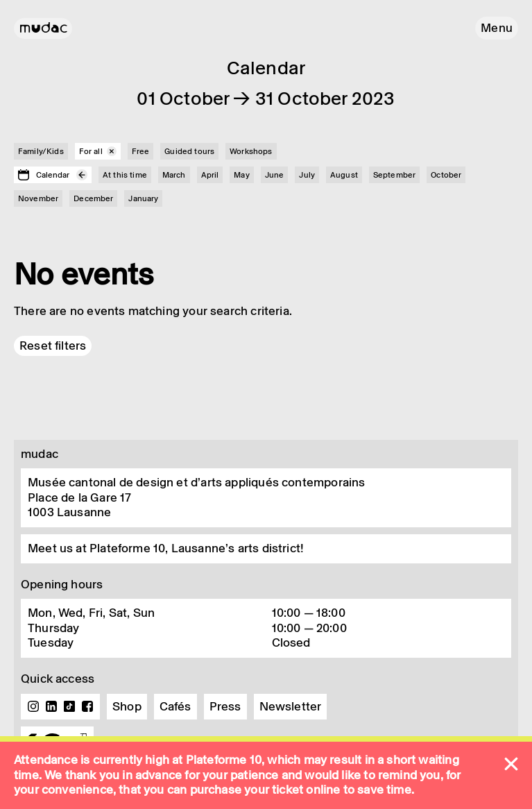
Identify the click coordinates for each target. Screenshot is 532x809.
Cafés (175, 706)
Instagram (33, 706)
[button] (497, 28)
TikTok (69, 706)
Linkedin (51, 706)
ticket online (306, 790)
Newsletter (291, 706)
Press (225, 706)
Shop (127, 706)
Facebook (87, 706)
